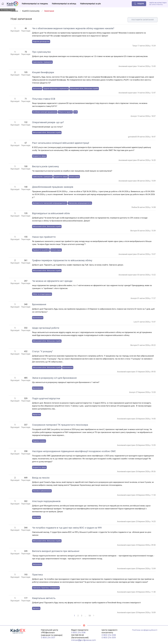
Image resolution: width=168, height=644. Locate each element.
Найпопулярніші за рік (90, 4)
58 (90, 616)
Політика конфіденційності (145, 630)
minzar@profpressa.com (84, 640)
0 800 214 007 (48, 638)
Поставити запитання (142, 20)
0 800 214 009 (109, 638)
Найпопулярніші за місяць (64, 4)
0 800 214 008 (78, 633)
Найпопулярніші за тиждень (35, 4)
